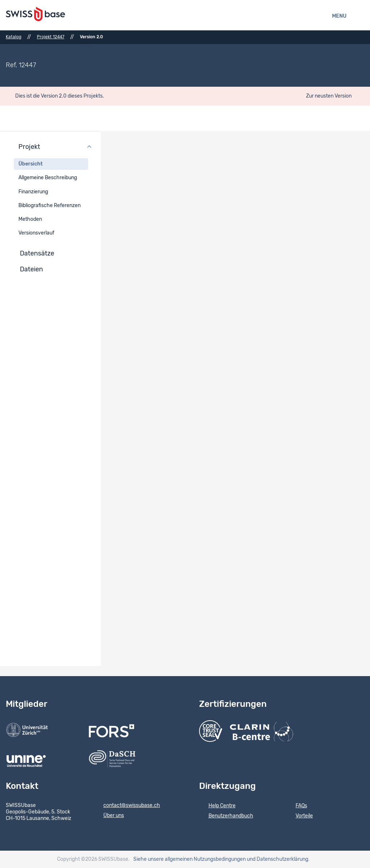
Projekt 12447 (51, 37)
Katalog (14, 37)
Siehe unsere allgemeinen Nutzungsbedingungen (190, 859)
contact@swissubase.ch (127, 806)
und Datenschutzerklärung (277, 859)
